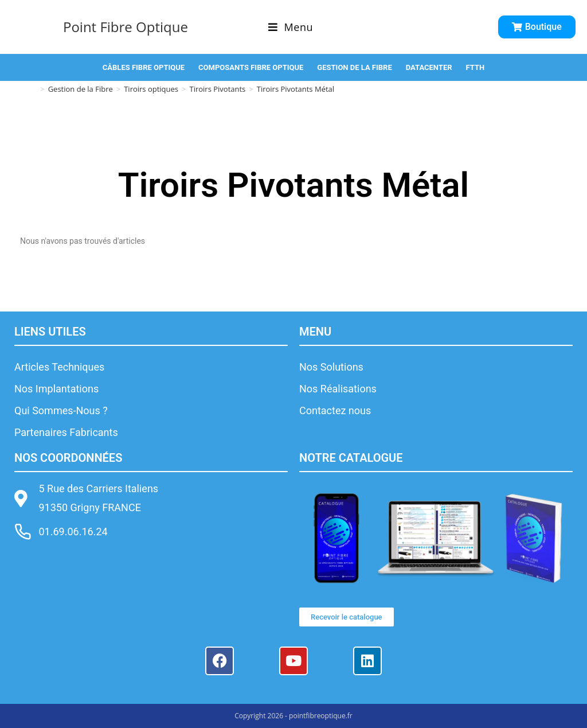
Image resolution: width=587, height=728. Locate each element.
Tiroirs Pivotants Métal (296, 89)
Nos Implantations (56, 389)
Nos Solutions (331, 367)
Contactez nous (335, 410)
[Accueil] (33, 89)
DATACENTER (429, 67)
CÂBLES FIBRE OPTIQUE (144, 67)
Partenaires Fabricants (66, 432)
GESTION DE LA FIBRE (354, 67)
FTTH (476, 67)
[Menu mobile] (291, 27)
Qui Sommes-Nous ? (61, 410)
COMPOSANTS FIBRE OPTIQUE (251, 67)
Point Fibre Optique (126, 27)
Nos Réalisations (338, 389)
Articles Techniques (59, 367)
